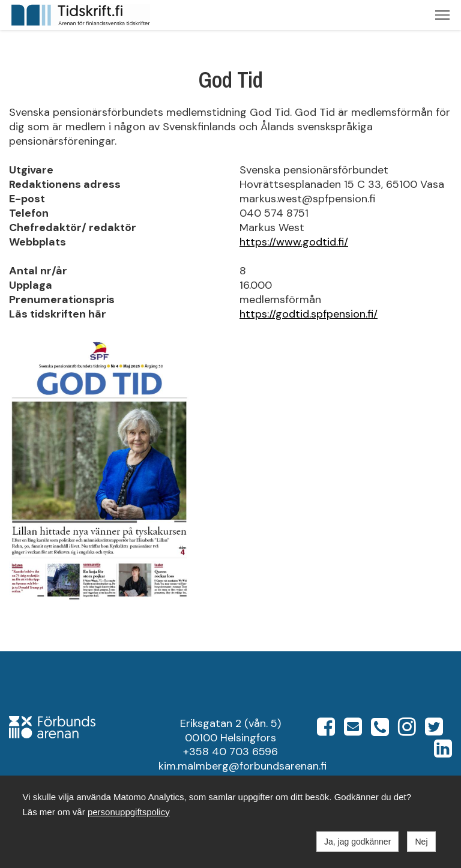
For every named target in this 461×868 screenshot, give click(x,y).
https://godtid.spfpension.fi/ (309, 314)
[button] (442, 15)
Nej (421, 842)
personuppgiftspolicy (129, 812)
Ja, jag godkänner (357, 842)
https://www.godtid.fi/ (294, 242)
